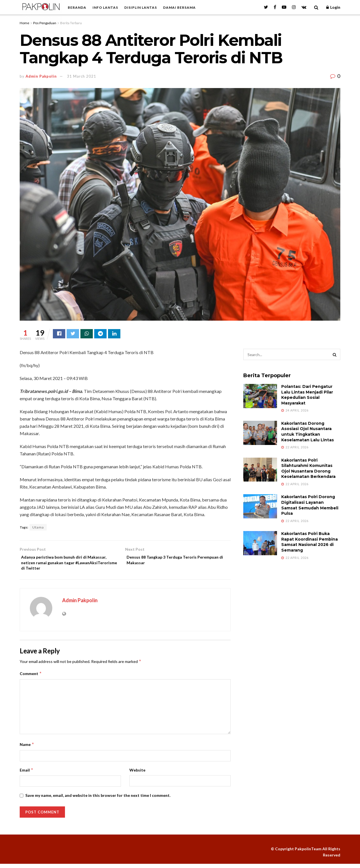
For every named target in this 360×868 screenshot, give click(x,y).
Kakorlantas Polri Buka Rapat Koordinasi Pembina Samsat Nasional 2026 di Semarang (310, 543)
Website (137, 774)
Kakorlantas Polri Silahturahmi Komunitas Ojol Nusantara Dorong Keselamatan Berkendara (308, 469)
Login (333, 7)
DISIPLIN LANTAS (141, 7)
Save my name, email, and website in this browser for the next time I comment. (98, 800)
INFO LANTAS (105, 7)
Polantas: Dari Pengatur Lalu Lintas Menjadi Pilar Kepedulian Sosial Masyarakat (307, 396)
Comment (31, 678)
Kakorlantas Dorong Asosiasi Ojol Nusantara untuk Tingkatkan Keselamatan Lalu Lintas (308, 432)
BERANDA (77, 7)
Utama (38, 528)
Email (27, 774)
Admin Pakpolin (41, 76)
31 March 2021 (82, 76)
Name (27, 749)
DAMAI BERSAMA (179, 7)
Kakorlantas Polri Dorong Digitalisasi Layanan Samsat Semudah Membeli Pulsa (310, 506)
